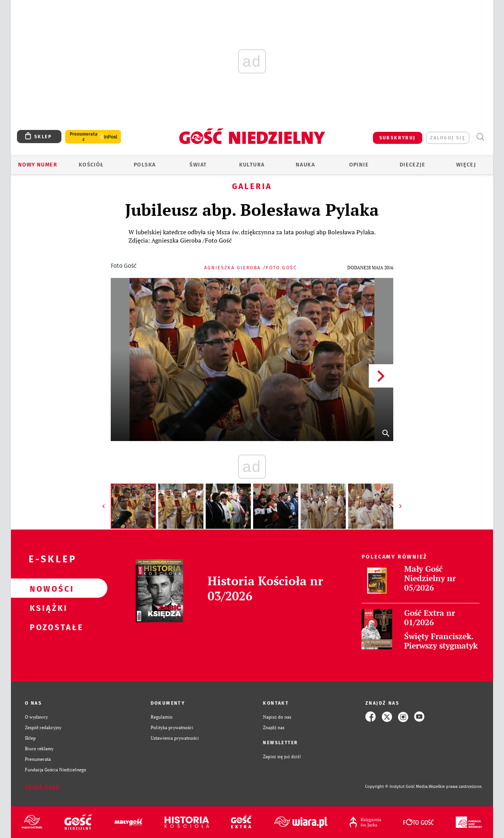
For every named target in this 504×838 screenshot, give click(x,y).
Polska (145, 165)
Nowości (47, 588)
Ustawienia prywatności (175, 738)
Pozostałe (47, 627)
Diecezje (412, 165)
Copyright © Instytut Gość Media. (397, 787)
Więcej (466, 165)
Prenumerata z (84, 137)
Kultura (252, 165)
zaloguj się (448, 138)
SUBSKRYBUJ (398, 138)
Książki (47, 608)
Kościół (91, 165)
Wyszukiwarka (480, 137)
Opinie (359, 165)
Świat (198, 165)
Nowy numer (38, 165)
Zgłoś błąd (42, 787)
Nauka (305, 165)
